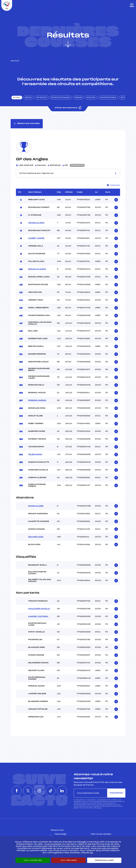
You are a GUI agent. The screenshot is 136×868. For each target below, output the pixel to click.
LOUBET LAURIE (36, 238)
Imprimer (113, 185)
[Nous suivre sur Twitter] (27, 791)
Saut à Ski (91, 98)
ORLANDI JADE (36, 537)
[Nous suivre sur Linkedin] (63, 791)
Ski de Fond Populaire (61, 98)
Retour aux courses (27, 124)
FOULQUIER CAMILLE (39, 609)
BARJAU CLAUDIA (37, 269)
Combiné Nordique (108, 98)
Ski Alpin (17, 98)
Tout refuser (68, 860)
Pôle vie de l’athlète (101, 834)
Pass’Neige (61, 834)
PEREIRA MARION (37, 400)
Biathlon (29, 98)
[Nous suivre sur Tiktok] (51, 791)
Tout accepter (33, 860)
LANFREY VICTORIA (38, 617)
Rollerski (78, 98)
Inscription (116, 793)
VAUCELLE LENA (36, 223)
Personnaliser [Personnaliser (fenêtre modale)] (104, 860)
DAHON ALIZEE (36, 506)
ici (100, 808)
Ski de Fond (42, 98)
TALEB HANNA (35, 455)
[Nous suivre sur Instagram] (39, 791)
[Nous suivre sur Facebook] (15, 791)
